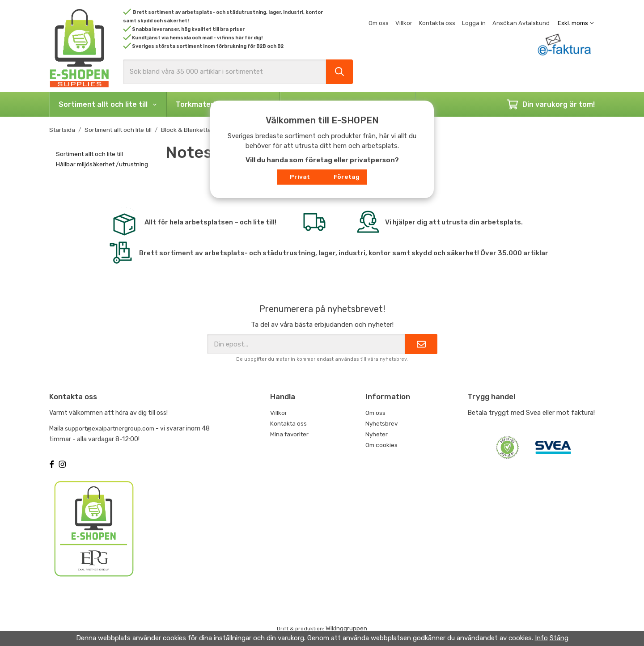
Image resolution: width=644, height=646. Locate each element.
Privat (300, 177)
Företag (347, 177)
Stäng (559, 638)
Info (541, 638)
